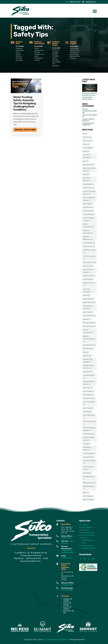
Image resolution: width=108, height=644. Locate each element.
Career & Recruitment (90, 115)
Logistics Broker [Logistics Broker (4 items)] (88, 299)
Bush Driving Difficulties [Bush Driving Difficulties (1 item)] (87, 180)
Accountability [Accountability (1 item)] (88, 148)
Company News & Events (88, 120)
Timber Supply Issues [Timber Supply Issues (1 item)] (89, 417)
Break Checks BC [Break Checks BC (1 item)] (89, 165)
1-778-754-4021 (67, 585)
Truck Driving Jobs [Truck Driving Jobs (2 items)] (89, 453)
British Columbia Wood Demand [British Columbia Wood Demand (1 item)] (89, 170)
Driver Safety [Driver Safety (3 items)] (88, 204)
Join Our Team (88, 535)
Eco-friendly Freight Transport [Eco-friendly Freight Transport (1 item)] (88, 219)
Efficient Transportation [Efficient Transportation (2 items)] (88, 226)
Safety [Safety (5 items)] (86, 352)
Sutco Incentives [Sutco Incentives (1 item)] (88, 391)
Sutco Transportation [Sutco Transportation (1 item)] (89, 403)
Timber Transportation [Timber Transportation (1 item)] (89, 423)
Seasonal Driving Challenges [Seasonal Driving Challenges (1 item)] (88, 361)
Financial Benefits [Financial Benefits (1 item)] (89, 243)
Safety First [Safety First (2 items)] (87, 356)
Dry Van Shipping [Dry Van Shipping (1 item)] (89, 214)
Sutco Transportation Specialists (55, 639)
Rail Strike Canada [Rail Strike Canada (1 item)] (89, 323)
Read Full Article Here (25, 130)
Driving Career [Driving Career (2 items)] (88, 207)
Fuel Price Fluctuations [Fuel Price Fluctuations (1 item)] (89, 258)
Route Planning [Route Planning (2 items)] (88, 348)
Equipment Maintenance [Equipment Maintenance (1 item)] (88, 238)
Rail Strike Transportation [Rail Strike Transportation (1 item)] (88, 331)
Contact (85, 525)
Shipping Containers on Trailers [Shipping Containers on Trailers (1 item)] (89, 367)
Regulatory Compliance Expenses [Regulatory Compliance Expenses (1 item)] (89, 339)
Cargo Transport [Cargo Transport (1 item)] (89, 188)
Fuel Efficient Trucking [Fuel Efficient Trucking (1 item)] (89, 252)
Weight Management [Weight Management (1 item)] (89, 488)
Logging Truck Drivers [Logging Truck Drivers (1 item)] (89, 284)
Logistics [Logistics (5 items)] (86, 295)
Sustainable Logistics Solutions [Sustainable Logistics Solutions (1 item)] (89, 383)
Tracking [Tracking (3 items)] (86, 444)
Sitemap (85, 530)
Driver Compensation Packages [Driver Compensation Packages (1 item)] (89, 199)
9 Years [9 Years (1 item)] (86, 144)
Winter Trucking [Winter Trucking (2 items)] (88, 500)
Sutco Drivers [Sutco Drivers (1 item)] (88, 388)
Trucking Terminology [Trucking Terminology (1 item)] (89, 462)
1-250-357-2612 (67, 537)
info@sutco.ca (91, 2)
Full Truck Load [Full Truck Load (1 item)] (88, 266)
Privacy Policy (88, 533)
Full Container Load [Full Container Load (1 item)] (89, 262)
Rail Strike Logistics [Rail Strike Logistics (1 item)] (89, 326)
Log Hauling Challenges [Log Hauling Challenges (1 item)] (87, 291)
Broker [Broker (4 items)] (86, 174)
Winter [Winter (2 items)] (86, 493)
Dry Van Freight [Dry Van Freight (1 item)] (88, 211)
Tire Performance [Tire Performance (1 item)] (89, 434)
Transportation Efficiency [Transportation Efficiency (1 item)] (87, 449)
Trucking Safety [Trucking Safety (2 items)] (88, 457)
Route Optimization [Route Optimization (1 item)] (89, 345)
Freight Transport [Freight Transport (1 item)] (89, 246)
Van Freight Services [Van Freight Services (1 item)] (89, 478)
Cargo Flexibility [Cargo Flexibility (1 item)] (88, 184)
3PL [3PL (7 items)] (85, 134)
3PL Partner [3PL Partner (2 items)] (87, 137)
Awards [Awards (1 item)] (86, 151)
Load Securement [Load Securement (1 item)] (89, 276)
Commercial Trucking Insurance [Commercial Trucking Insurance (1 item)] (89, 193)
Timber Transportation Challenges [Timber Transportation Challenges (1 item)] (89, 429)
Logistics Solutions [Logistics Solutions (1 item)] (89, 302)
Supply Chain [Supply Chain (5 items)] (88, 372)
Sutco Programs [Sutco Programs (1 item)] (88, 395)
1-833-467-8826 (67, 590)
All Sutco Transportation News (89, 110)
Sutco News (87, 527)
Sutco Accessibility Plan (87, 540)
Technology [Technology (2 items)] (87, 412)
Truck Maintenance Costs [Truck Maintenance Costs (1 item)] (88, 468)
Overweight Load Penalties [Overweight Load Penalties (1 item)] (88, 307)
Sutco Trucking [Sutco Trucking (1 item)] (88, 408)
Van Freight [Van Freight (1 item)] (87, 473)
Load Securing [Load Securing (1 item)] (88, 279)
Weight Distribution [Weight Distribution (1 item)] (89, 483)
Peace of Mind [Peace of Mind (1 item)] (88, 312)
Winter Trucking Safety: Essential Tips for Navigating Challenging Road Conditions (25, 103)
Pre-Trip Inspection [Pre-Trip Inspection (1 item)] (89, 316)
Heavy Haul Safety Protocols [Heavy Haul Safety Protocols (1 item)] (88, 271)
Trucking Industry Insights (88, 124)
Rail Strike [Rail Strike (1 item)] (87, 319)
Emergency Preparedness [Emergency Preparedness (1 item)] (88, 232)
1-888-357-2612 (75, 2)
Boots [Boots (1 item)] (86, 161)
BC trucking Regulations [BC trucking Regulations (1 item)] (87, 156)
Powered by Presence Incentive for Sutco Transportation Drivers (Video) (90, 96)
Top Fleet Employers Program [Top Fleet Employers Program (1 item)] (89, 439)
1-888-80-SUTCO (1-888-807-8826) (67, 552)
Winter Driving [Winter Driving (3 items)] (88, 496)
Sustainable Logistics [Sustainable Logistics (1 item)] (89, 377)
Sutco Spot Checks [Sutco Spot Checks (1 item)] (89, 398)
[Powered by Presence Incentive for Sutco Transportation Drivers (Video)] (90, 88)
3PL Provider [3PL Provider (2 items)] (87, 141)
